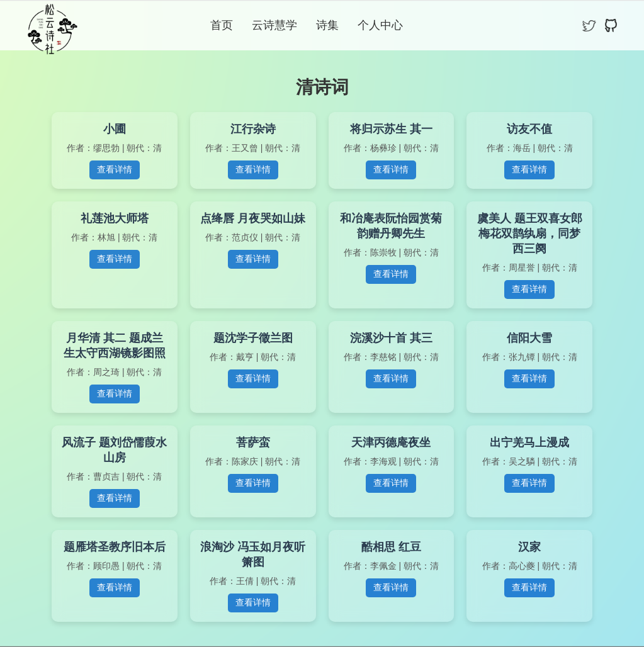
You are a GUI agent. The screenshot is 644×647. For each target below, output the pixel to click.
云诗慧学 (274, 25)
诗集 (327, 25)
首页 (222, 25)
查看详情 (115, 169)
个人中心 (380, 25)
